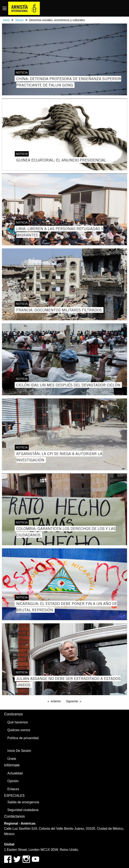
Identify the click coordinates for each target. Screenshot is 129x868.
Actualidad (15, 773)
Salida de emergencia (23, 802)
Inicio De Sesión (19, 751)
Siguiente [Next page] (72, 701)
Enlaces (13, 789)
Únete (12, 759)
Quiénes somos (19, 730)
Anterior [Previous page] (56, 701)
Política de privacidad (23, 738)
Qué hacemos (18, 722)
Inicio (6, 20)
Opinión (13, 781)
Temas (19, 20)
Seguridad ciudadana (23, 810)
